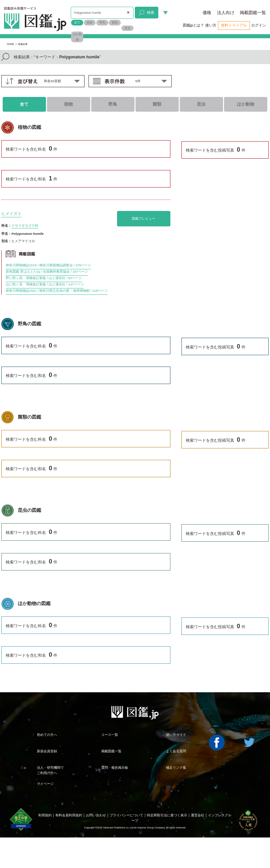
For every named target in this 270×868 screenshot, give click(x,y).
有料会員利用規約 (69, 815)
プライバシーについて (126, 815)
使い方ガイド (176, 735)
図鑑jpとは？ (194, 25)
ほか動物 (77, 37)
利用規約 (45, 815)
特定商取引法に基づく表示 (167, 815)
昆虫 (127, 28)
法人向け (226, 13)
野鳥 (102, 22)
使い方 (211, 25)
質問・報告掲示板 (115, 768)
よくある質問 (176, 751)
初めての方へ (47, 735)
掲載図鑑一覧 (253, 13)
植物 (90, 22)
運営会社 (198, 815)
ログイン (259, 25)
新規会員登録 (47, 751)
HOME (10, 44)
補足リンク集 (176, 768)
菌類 (115, 22)
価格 (207, 13)
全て (77, 22)
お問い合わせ (96, 815)
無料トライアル (234, 25)
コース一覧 (110, 735)
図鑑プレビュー (144, 219)
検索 (147, 13)
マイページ (45, 784)
